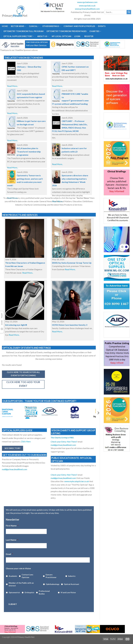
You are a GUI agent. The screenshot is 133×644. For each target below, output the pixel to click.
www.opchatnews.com (87, 2)
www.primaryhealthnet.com (87, 9)
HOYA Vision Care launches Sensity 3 (70, 325)
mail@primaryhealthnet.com (15, 469)
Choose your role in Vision (18, 568)
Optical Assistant (71, 584)
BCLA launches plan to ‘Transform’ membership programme (29, 152)
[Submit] (129, 12)
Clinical (34, 26)
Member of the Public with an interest (21, 584)
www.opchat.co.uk (87, 5)
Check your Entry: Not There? (64, 442)
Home (5, 26)
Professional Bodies (44, 592)
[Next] (98, 413)
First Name (12, 526)
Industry (72, 576)
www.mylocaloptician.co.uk (77, 481)
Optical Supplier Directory (19, 36)
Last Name (12, 540)
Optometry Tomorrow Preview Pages (66, 31)
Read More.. (13, 86)
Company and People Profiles (79, 26)
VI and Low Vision (68, 592)
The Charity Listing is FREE (62, 438)
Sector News (18, 26)
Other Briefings (52, 26)
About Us (43, 36)
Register (89, 36)
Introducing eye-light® (16, 325)
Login (77, 36)
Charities (95, 31)
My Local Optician (62, 36)
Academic (13, 576)
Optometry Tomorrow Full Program (23, 31)
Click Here (26, 441)
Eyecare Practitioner (51, 576)
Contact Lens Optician (27, 576)
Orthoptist (29, 592)
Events (102, 26)
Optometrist (14, 592)
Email (9, 554)
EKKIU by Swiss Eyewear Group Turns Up (72, 263)
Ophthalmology (53, 584)
